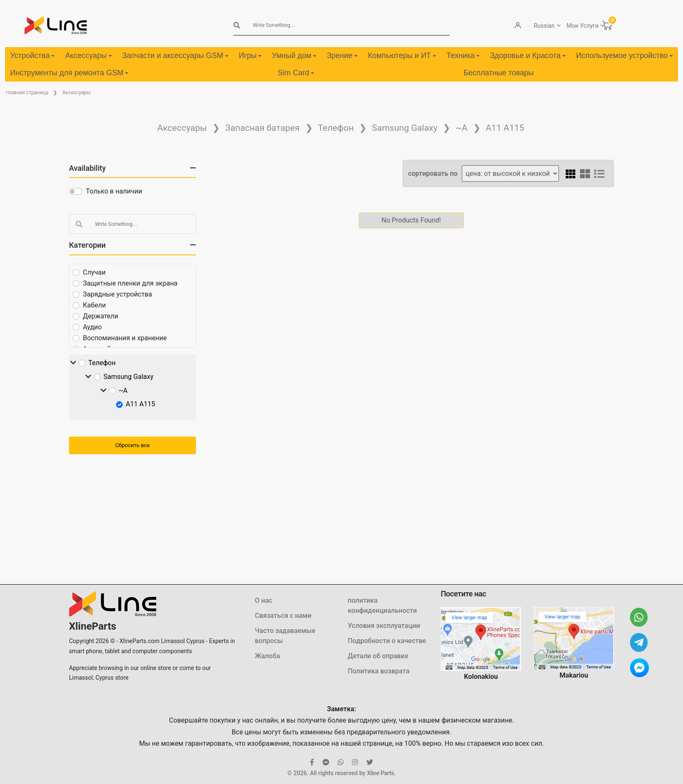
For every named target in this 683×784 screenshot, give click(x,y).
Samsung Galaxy (405, 128)
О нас (263, 600)
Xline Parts (380, 773)
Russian (544, 26)
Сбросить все (132, 445)
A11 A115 (505, 128)
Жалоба (267, 656)
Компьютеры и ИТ (402, 56)
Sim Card (296, 73)
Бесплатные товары (499, 73)
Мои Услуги (582, 26)
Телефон (336, 128)
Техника (463, 56)
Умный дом (294, 56)
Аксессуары (89, 56)
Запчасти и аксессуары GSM (175, 56)
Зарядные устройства (118, 294)
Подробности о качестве (387, 641)
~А (461, 128)
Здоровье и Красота (528, 56)
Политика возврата (379, 671)
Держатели (101, 316)
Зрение (342, 56)
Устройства (32, 56)
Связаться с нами (283, 616)
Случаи (94, 272)
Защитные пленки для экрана (130, 283)
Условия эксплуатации (384, 626)
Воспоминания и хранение (125, 338)
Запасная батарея (262, 128)
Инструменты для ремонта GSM (69, 73)
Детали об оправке (378, 656)
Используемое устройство (625, 56)
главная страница (27, 93)
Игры (250, 56)
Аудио (92, 327)
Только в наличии (114, 191)
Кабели (94, 305)
